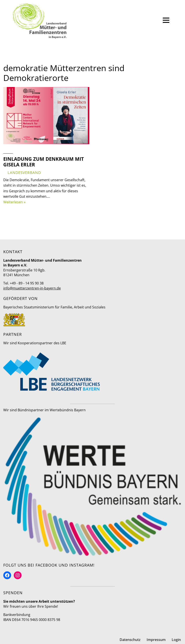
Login (176, 640)
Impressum (156, 640)
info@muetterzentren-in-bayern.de (32, 288)
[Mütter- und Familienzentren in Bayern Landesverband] (40, 21)
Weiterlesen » (14, 202)
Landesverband (24, 173)
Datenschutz (130, 640)
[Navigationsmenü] (166, 21)
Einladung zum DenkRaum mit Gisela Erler (44, 162)
